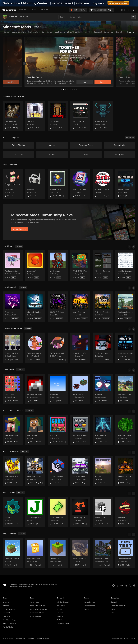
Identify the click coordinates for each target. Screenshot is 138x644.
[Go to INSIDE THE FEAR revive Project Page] (58, 307)
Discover (13, 17)
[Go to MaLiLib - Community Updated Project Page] (125, 266)
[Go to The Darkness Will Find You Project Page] (103, 116)
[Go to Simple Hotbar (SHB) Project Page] (125, 348)
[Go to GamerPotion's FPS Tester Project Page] (125, 553)
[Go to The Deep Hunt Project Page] (103, 389)
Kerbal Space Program (10, 620)
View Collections (19, 229)
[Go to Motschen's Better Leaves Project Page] (125, 430)
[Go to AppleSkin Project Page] (125, 512)
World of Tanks (8, 627)
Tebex (113, 609)
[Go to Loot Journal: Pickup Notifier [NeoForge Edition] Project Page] (80, 184)
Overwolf (114, 602)
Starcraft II (6, 616)
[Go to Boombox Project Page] (35, 184)
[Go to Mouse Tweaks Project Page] (103, 512)
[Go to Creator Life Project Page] (13, 307)
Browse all (130, 138)
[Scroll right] (134, 247)
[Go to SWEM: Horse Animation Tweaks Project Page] (58, 348)
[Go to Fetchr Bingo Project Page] (13, 389)
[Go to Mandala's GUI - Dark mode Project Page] (80, 430)
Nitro (113, 613)
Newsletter (60, 613)
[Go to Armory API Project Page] (35, 266)
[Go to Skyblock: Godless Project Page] (35, 307)
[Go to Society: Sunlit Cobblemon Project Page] (103, 184)
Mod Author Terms (43, 638)
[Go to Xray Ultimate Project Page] (103, 430)
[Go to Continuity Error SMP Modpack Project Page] (125, 307)
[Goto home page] (9, 10)
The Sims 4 (6, 613)
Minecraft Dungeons (9, 624)
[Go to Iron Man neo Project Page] (58, 266)
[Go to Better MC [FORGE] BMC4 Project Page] (80, 471)
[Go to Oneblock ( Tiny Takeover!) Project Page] (13, 553)
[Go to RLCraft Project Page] (103, 471)
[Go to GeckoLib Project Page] (13, 512)
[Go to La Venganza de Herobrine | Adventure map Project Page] (35, 389)
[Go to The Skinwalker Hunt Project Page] (13, 116)
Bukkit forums (61, 620)
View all (19, 246)
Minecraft (6, 606)
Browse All (23, 17)
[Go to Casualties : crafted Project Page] (80, 348)
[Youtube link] (122, 586)
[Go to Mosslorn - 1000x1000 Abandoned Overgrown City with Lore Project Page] (103, 553)
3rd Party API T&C (36, 616)
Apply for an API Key (37, 613)
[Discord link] (126, 586)
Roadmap (60, 616)
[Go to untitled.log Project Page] (58, 116)
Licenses (31, 638)
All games (6, 602)
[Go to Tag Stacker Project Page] (13, 184)
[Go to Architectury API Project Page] (80, 512)
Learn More (103, 82)
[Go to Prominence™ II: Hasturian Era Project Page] (125, 471)
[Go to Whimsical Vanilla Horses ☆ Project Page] (35, 348)
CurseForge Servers (63, 624)
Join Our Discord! (63, 602)
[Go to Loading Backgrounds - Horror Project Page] (80, 116)
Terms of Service (8, 638)
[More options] (134, 10)
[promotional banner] (69, 3)
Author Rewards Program (38, 609)
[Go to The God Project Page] (35, 116)
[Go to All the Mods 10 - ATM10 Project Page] (13, 471)
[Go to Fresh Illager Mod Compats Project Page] (103, 348)
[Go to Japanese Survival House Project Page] (125, 389)
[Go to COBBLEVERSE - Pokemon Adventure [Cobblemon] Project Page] (58, 471)
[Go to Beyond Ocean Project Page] (125, 184)
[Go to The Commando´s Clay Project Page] (13, 266)
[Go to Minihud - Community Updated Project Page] (103, 266)
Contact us (87, 609)
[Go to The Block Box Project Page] (58, 184)
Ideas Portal (61, 606)
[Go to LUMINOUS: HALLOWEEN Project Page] (80, 266)
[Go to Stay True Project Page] (58, 430)
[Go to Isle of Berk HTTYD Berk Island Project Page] (80, 553)
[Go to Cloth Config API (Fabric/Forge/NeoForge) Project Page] (58, 512)
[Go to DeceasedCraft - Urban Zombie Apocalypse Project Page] (35, 471)
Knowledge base (89, 602)
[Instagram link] (113, 586)
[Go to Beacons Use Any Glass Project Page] (13, 348)
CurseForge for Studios (119, 606)
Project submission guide (38, 606)
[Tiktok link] (118, 586)
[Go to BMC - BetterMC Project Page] (80, 307)
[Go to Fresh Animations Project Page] (13, 430)
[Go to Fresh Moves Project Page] (35, 430)
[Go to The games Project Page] (58, 389)
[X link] (130, 586)
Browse (24, 10)
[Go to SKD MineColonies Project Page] (103, 307)
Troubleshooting (89, 606)
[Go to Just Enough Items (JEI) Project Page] (35, 512)
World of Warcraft (9, 609)
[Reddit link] (134, 586)
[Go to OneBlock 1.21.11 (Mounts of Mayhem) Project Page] (58, 553)
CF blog (59, 609)
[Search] (133, 17)
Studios (46, 10)
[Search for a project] (95, 17)
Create (35, 10)
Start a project (34, 602)
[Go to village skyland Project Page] (80, 389)
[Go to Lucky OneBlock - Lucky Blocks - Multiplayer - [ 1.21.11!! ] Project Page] (35, 553)
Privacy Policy (21, 638)
